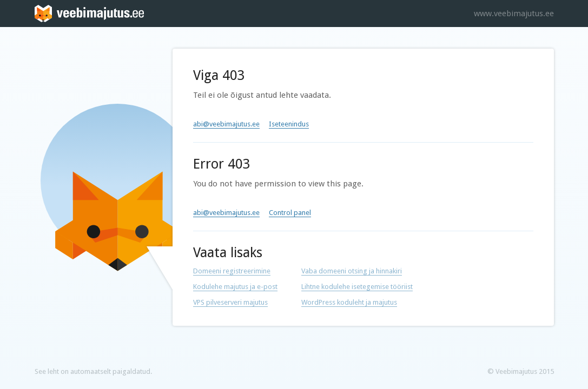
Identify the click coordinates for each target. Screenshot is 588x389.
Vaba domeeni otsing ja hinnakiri (352, 271)
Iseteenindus (289, 124)
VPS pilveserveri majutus (230, 302)
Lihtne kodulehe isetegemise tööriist (357, 287)
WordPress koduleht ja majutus (349, 302)
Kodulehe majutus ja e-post (235, 287)
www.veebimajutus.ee (514, 14)
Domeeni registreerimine (232, 271)
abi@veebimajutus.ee (226, 124)
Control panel (290, 213)
